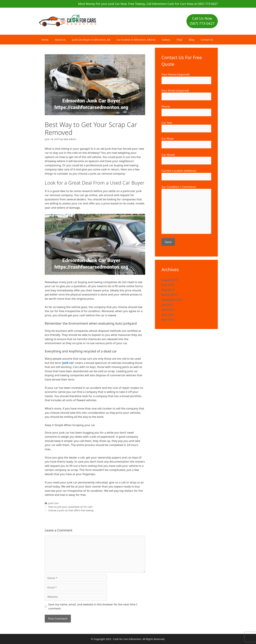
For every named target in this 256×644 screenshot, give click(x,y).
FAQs (179, 40)
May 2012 (168, 315)
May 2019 (168, 290)
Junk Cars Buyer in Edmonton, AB (91, 40)
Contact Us (207, 40)
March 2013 (169, 295)
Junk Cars (53, 503)
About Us (60, 40)
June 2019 (168, 285)
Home (45, 40)
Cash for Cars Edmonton (127, 639)
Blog (192, 40)
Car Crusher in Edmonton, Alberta (136, 40)
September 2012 (172, 300)
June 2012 (168, 310)
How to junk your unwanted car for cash (70, 507)
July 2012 (167, 305)
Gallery (166, 40)
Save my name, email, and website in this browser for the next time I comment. (93, 606)
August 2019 (170, 280)
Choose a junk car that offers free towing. (71, 510)
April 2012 (168, 319)
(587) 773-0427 (202, 23)
